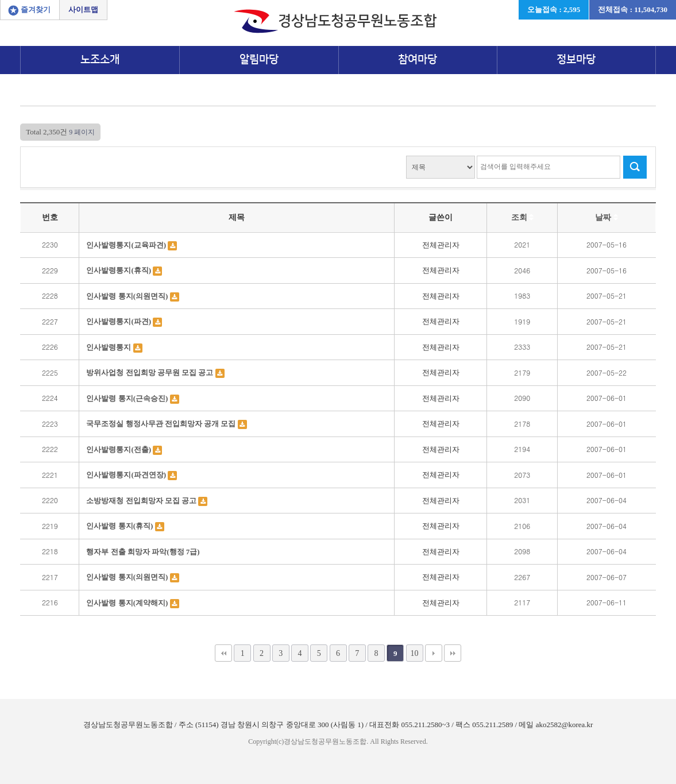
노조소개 (100, 59)
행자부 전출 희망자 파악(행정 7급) (143, 552)
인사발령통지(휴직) (119, 270)
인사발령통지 (109, 347)
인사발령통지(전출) (119, 449)
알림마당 (259, 59)
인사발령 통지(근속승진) (128, 398)
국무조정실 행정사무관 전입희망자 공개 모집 (162, 424)
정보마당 (576, 59)
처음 (223, 653)
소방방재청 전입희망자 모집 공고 (142, 501)
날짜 (607, 217)
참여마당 (418, 59)
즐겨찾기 (36, 9)
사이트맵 (83, 9)
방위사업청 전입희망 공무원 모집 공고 (150, 372)
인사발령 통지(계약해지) (128, 603)
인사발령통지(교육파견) (127, 245)
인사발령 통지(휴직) (120, 526)
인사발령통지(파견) (119, 321)
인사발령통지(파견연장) (127, 475)
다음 (434, 653)
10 (414, 653)
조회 (523, 217)
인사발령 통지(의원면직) (128, 296)
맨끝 (453, 653)
